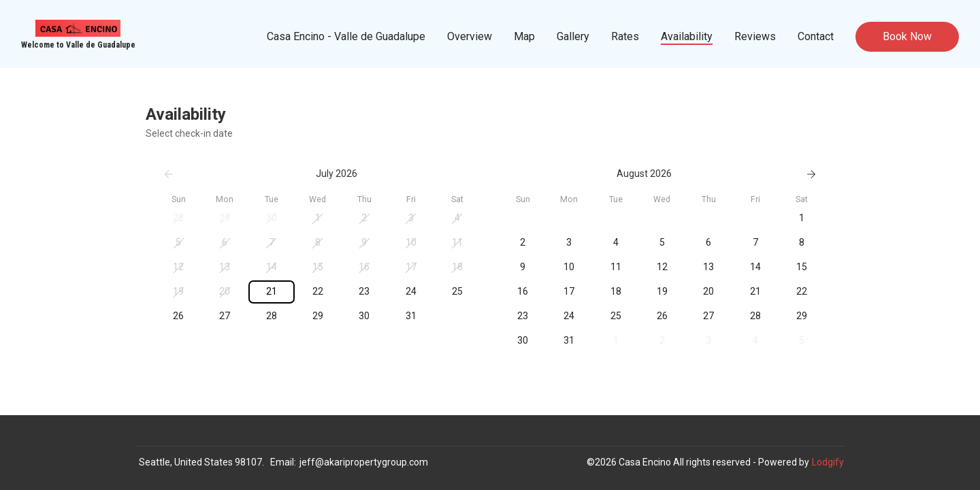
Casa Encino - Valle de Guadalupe (346, 36)
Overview (470, 36)
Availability (687, 36)
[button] (178, 218)
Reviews (755, 36)
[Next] (811, 174)
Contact (816, 36)
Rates (625, 36)
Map (524, 36)
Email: (283, 462)
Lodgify (828, 462)
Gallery (573, 36)
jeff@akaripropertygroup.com (364, 462)
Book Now (907, 36)
